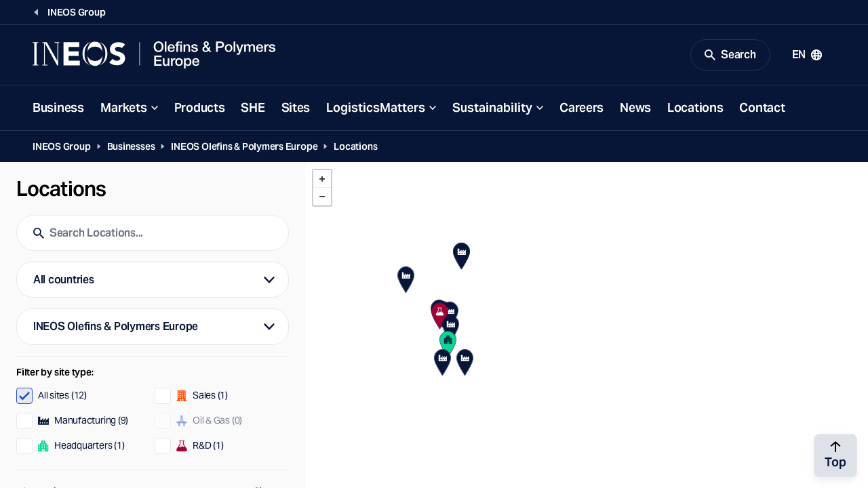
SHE (253, 107)
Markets (124, 107)
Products (200, 107)
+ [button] (322, 179)
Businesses (131, 146)
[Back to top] (835, 455)
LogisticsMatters (376, 107)
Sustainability (492, 107)
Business (58, 107)
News (635, 107)
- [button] (322, 197)
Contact (762, 107)
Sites (296, 107)
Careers (581, 107)
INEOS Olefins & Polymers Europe (244, 146)
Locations (695, 107)
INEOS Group (62, 146)
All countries (64, 280)
